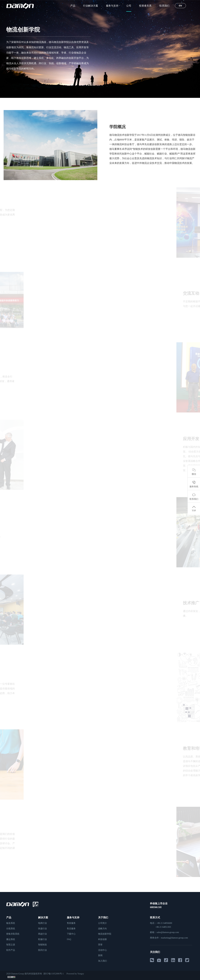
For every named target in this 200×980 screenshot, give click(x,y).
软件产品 (11, 950)
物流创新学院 (28, 103)
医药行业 (42, 950)
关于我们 (103, 917)
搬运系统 (11, 939)
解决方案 (43, 917)
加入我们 (102, 961)
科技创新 (102, 939)
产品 (73, 6)
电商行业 (42, 923)
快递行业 (42, 929)
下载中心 (71, 934)
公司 (129, 6)
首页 (8, 103)
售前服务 (71, 923)
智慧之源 (11, 945)
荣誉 (100, 945)
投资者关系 (145, 6)
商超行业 (42, 934)
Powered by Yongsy (76, 974)
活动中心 (102, 950)
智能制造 (42, 945)
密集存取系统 (13, 934)
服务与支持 (112, 6)
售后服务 (71, 929)
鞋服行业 (42, 939)
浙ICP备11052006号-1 (54, 974)
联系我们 (164, 6)
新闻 (100, 955)
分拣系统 (11, 929)
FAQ (69, 939)
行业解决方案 (91, 6)
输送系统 (11, 923)
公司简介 (102, 923)
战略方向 (102, 929)
